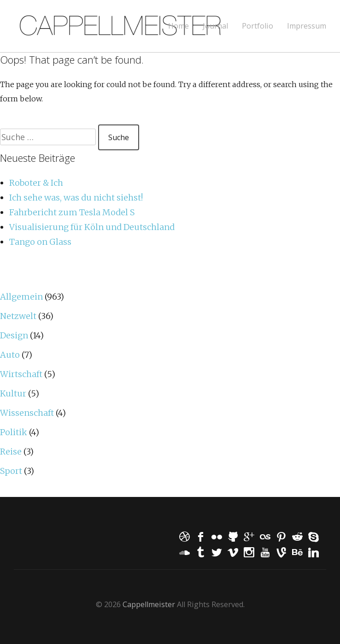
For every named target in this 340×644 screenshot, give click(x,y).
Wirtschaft (21, 374)
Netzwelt (18, 316)
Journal (215, 26)
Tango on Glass (40, 242)
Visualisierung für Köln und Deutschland (92, 227)
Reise (11, 452)
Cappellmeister (149, 604)
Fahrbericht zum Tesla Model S (72, 212)
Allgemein (21, 297)
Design (14, 335)
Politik (14, 432)
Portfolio (258, 26)
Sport (11, 471)
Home (179, 26)
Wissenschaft (27, 413)
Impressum (307, 26)
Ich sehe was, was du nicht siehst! (76, 198)
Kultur (13, 393)
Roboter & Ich (36, 183)
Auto (10, 355)
